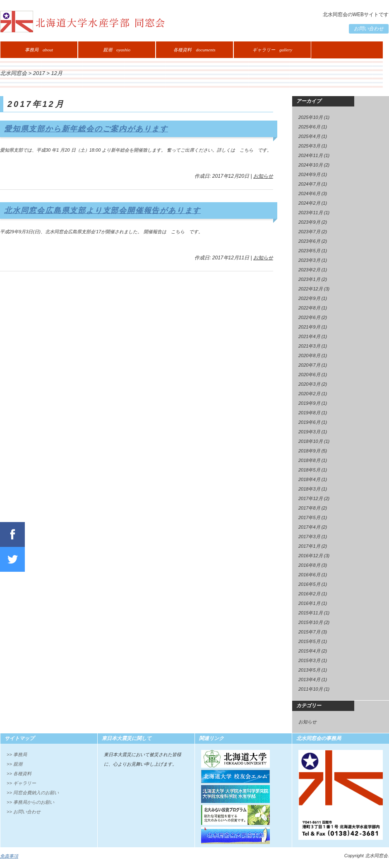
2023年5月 (309, 251)
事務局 (39, 50)
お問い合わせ (369, 29)
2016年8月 (309, 565)
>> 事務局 (17, 754)
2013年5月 (309, 670)
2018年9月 (309, 451)
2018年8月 (309, 460)
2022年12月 (311, 289)
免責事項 (9, 856)
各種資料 (194, 50)
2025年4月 (309, 136)
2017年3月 (309, 537)
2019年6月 (309, 422)
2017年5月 (309, 517)
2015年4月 (309, 651)
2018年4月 (309, 479)
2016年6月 (309, 575)
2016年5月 (309, 584)
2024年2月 (309, 203)
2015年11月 (311, 613)
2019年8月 (309, 413)
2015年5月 (309, 641)
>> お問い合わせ (24, 812)
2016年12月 (311, 556)
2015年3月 (309, 660)
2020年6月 (309, 375)
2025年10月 (311, 117)
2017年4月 (309, 527)
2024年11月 (311, 155)
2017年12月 (311, 498)
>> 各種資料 (19, 774)
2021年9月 (309, 327)
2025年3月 (309, 146)
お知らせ (263, 176)
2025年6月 (309, 127)
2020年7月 (309, 365)
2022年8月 (309, 308)
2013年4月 (309, 679)
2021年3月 (309, 346)
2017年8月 (309, 508)
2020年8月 (309, 355)
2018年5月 (309, 470)
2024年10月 (311, 165)
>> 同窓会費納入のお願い (33, 793)
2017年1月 (309, 546)
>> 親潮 (14, 764)
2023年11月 (311, 213)
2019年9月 (309, 403)
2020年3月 (309, 384)
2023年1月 (309, 279)
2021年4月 (309, 336)
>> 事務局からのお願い (30, 802)
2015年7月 (309, 632)
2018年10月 (311, 441)
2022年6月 (309, 317)
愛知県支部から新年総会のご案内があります (86, 129)
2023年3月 (309, 260)
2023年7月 (309, 232)
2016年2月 (309, 594)
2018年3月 (309, 489)
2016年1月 (309, 603)
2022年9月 (309, 298)
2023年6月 (309, 241)
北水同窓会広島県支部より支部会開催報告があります (102, 210)
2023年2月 (309, 270)
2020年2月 (309, 394)
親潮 (117, 50)
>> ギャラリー (21, 783)
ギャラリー (272, 50)
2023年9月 (309, 222)
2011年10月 (311, 689)
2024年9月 (309, 174)
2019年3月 (309, 432)
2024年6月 (309, 193)
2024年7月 (309, 184)
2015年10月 (311, 622)
